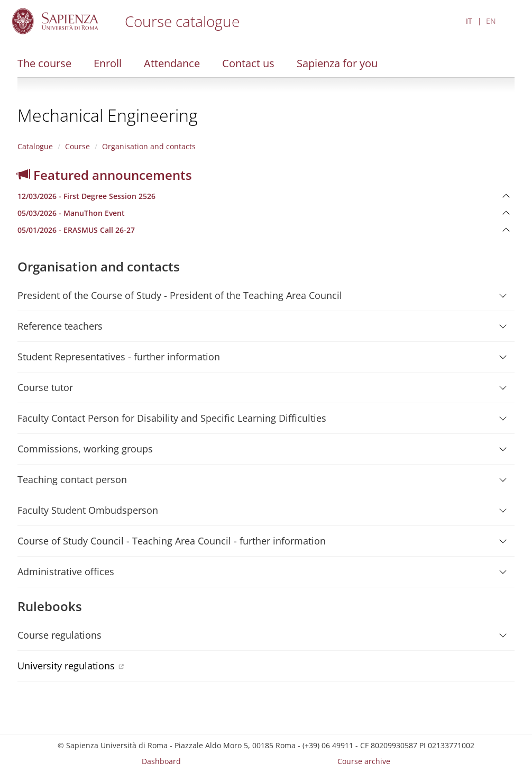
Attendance (172, 63)
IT (469, 21)
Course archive (364, 761)
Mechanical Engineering (108, 115)
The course (44, 63)
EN (491, 21)
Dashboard (161, 761)
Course (77, 146)
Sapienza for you (337, 63)
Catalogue (35, 146)
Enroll (108, 63)
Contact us (248, 63)
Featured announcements (105, 175)
